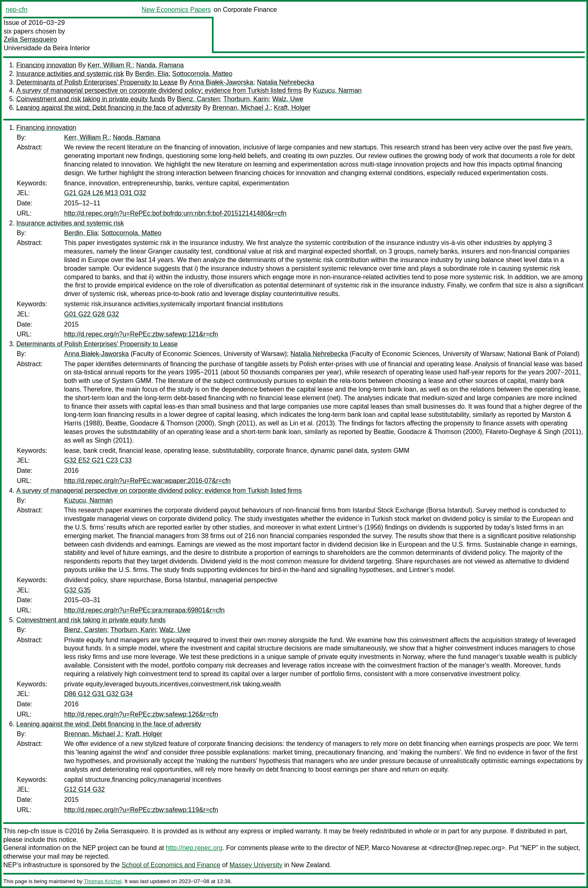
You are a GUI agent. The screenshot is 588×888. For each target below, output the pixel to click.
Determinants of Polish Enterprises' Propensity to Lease (97, 82)
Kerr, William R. (110, 65)
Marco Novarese (395, 848)
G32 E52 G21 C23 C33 (98, 460)
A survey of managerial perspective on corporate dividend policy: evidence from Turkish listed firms (159, 90)
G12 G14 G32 (85, 789)
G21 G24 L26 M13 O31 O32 (105, 193)
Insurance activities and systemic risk (70, 74)
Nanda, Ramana (160, 65)
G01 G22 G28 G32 (91, 314)
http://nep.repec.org (194, 848)
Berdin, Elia (152, 74)
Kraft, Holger (292, 108)
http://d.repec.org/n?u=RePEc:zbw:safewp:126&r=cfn (141, 714)
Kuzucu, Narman (337, 90)
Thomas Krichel (102, 881)
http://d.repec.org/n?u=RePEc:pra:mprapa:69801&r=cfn (144, 610)
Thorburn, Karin (246, 99)
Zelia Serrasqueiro (30, 39)
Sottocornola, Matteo (202, 74)
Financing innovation (46, 65)
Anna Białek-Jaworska (221, 82)
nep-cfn (17, 10)
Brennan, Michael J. (241, 108)
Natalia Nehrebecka (286, 82)
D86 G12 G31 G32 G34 (98, 694)
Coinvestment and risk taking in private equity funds (91, 99)
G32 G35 (77, 590)
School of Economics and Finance (171, 865)
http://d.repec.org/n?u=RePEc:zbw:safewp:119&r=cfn (141, 810)
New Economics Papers (176, 10)
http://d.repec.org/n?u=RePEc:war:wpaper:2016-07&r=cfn (147, 481)
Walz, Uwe (288, 99)
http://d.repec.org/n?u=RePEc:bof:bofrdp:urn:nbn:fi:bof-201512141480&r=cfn (175, 213)
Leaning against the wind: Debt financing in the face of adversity (109, 108)
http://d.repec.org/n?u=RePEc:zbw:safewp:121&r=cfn (141, 334)
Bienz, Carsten (198, 99)
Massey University (256, 865)
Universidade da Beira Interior (47, 48)
